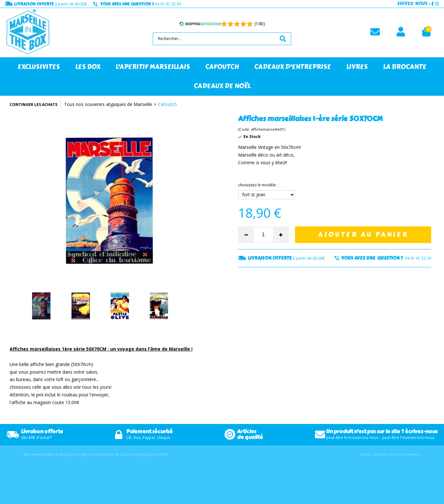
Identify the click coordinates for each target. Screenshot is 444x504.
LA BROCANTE (405, 67)
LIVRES (357, 67)
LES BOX (88, 67)
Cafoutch (167, 104)
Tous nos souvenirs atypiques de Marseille (108, 104)
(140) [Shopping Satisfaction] (260, 24)
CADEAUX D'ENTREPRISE (293, 67)
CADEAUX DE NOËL (222, 86)
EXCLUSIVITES (39, 67)
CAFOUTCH (222, 67)
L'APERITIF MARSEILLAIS (153, 67)
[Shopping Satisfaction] (200, 24)
